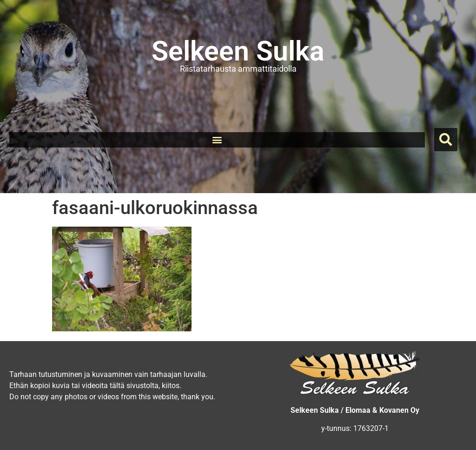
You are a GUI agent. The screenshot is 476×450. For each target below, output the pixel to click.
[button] (217, 140)
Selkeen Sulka (238, 51)
